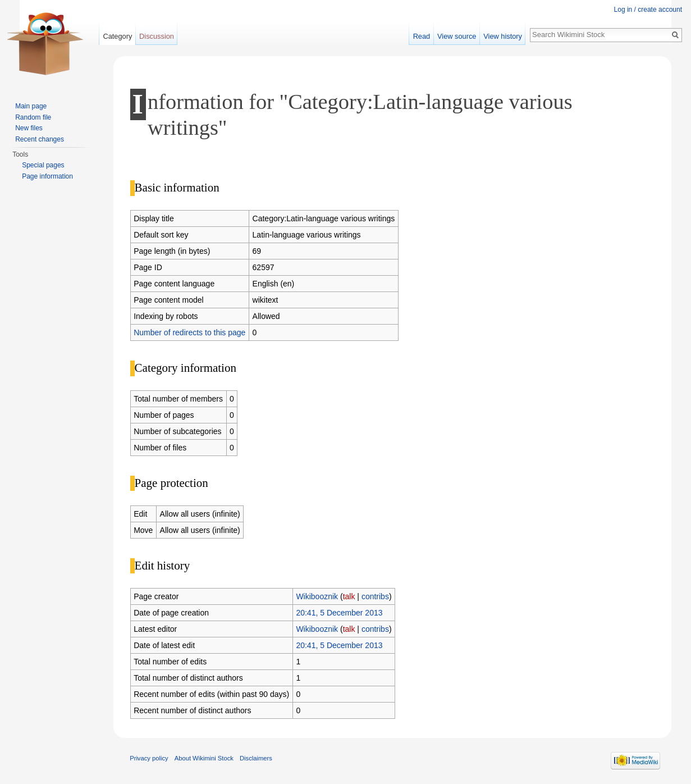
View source (457, 36)
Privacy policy (149, 758)
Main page (31, 106)
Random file (33, 117)
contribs (375, 596)
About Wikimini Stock (204, 758)
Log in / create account (648, 10)
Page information (47, 176)
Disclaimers (256, 758)
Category (117, 36)
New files (29, 128)
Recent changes (40, 139)
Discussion (157, 36)
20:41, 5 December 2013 (339, 613)
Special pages (43, 165)
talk (349, 596)
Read (422, 36)
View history (503, 36)
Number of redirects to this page (189, 332)
